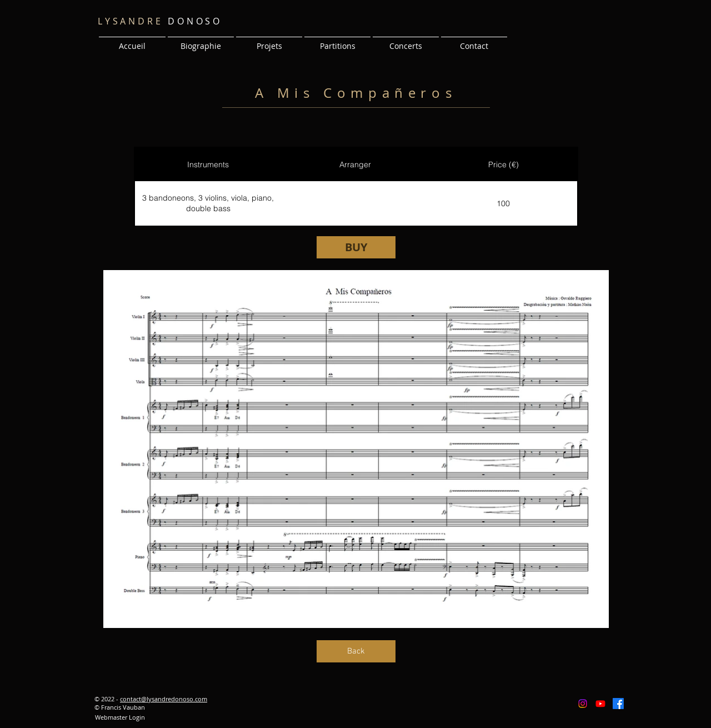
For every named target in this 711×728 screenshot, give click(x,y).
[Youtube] (600, 704)
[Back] (356, 651)
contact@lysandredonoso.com (164, 699)
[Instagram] (583, 704)
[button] (269, 41)
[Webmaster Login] (120, 717)
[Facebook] (618, 704)
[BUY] (356, 247)
